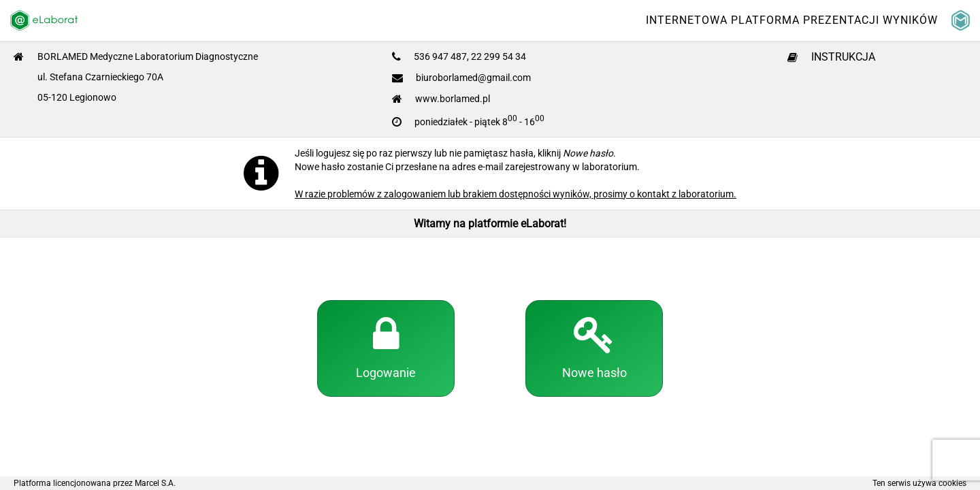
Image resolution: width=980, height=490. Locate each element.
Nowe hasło (594, 347)
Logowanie (386, 347)
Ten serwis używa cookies (919, 483)
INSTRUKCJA (831, 57)
